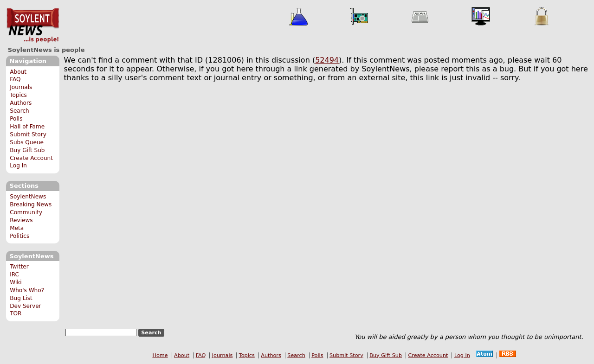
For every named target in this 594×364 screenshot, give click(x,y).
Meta (17, 228)
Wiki (16, 282)
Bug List (21, 298)
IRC (14, 275)
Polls (16, 119)
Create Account (31, 158)
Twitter (19, 267)
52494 (327, 60)
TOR (16, 313)
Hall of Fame (27, 127)
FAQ (15, 79)
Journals (21, 87)
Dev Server (25, 306)
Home (160, 355)
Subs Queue (27, 142)
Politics (19, 236)
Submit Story (28, 134)
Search (19, 111)
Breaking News (31, 204)
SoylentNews (33, 26)
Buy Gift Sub (27, 150)
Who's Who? (27, 290)
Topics (18, 95)
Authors (21, 103)
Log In (18, 166)
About (18, 72)
